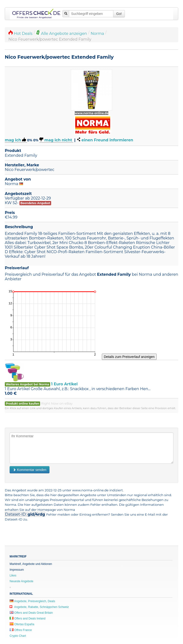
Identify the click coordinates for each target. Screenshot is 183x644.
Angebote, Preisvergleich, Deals (32, 601)
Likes (13, 575)
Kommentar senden (30, 470)
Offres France (21, 630)
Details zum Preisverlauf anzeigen (129, 357)
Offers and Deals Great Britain (31, 613)
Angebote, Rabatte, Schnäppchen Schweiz (39, 607)
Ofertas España (22, 624)
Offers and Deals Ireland (27, 619)
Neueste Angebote (21, 581)
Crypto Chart (18, 636)
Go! (119, 14)
